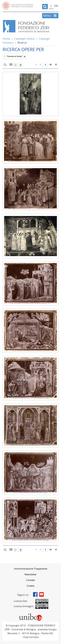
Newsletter (31, 574)
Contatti (31, 580)
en (56, 6)
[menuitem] (30, 569)
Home (6, 39)
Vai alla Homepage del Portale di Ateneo (18, 6)
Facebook (35, 594)
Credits (31, 586)
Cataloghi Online (24, 39)
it (51, 6)
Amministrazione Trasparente (31, 569)
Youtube (41, 594)
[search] (45, 7)
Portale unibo (30, 614)
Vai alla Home (30, 26)
